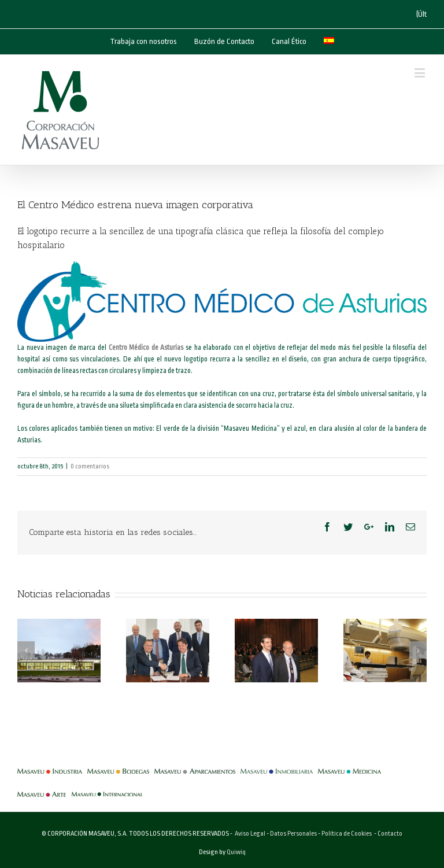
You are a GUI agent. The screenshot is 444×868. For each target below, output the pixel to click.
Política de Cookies (347, 834)
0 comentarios (90, 466)
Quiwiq (236, 852)
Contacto (390, 834)
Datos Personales (293, 834)
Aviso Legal (250, 834)
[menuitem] (329, 42)
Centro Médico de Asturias (146, 348)
